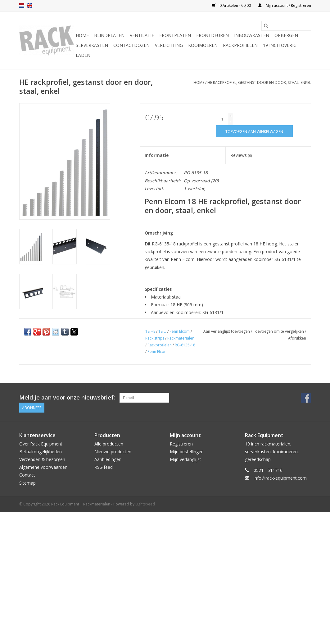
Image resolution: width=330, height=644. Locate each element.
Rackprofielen (240, 45)
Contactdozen (131, 45)
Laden (83, 55)
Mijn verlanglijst (185, 459)
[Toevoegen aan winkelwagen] (254, 131)
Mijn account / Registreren (285, 5)
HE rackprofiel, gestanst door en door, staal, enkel (259, 82)
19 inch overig (280, 45)
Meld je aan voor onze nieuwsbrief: (67, 397)
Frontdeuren (212, 35)
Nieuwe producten (113, 452)
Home (82, 35)
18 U (162, 331)
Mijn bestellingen (187, 452)
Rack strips (155, 338)
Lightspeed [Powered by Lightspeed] (145, 504)
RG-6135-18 (185, 345)
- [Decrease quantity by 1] (231, 122)
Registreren (181, 444)
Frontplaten (175, 35)
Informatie (157, 155)
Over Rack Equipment (41, 444)
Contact (27, 475)
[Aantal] (222, 119)
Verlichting (169, 45)
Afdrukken (297, 338)
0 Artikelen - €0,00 (232, 5)
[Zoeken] (286, 26)
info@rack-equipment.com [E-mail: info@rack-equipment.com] (280, 478)
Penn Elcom (180, 331)
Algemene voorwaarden (43, 467)
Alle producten (109, 444)
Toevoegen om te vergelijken (279, 331)
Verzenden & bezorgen (42, 459)
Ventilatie (142, 35)
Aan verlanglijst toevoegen (227, 331)
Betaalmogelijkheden (41, 452)
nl (22, 6)
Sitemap (27, 483)
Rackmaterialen (181, 338)
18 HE (150, 331)
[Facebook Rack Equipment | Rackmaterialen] (306, 398)
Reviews (241, 155)
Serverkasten (92, 45)
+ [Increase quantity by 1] (231, 116)
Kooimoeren (203, 45)
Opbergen (286, 35)
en (30, 6)
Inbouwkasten (252, 35)
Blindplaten (109, 35)
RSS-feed (104, 467)
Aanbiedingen (108, 459)
